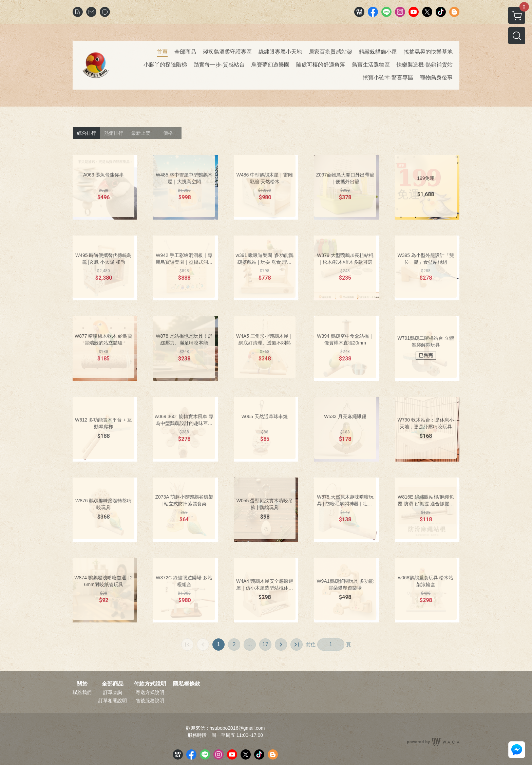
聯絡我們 (82, 692)
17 (265, 644)
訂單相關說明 (113, 701)
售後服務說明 (150, 701)
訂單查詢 (113, 692)
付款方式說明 (150, 684)
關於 (82, 684)
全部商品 (113, 684)
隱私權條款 (187, 684)
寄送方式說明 (150, 692)
